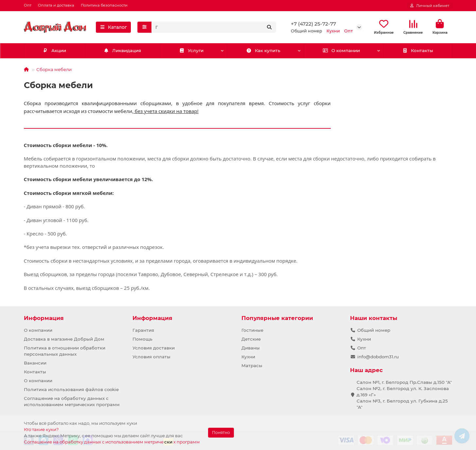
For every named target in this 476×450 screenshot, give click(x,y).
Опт (28, 5)
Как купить (263, 50)
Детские (251, 339)
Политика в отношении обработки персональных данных (65, 351)
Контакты (418, 50)
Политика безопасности (104, 5)
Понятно (221, 432)
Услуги (191, 50)
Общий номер (374, 330)
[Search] (214, 27)
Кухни (248, 357)
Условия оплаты (151, 357)
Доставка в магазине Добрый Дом (64, 339)
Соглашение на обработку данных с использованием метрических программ (72, 401)
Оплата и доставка (56, 5)
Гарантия (143, 330)
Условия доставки (154, 348)
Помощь (142, 339)
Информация (44, 318)
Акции (54, 50)
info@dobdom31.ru (378, 357)
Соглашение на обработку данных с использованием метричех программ (112, 442)
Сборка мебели (54, 69)
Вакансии (35, 363)
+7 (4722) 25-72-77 (313, 24)
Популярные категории (277, 318)
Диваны (251, 348)
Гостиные (252, 330)
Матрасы (252, 366)
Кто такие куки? (41, 429)
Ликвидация (123, 50)
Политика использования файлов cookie (71, 389)
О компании (342, 50)
